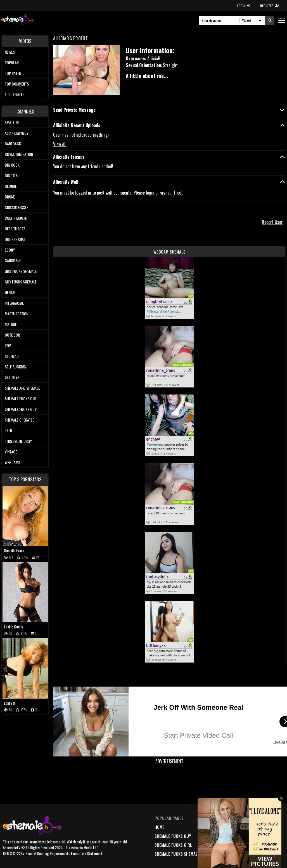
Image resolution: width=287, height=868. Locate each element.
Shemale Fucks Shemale (177, 854)
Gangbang (13, 260)
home (159, 827)
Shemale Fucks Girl (21, 398)
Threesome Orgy (18, 441)
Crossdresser (17, 207)
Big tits (11, 175)
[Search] (221, 20)
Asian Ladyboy (17, 133)
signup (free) (171, 193)
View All (60, 144)
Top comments (17, 84)
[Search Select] (251, 20)
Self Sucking (15, 367)
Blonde (11, 186)
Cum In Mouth (16, 218)
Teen (8, 430)
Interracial (14, 303)
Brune (10, 197)
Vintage (11, 452)
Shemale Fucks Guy (21, 409)
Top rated (13, 73)
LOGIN (244, 6)
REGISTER (270, 6)
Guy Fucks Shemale (21, 282)
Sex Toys (12, 377)
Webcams (12, 462)
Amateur (12, 122)
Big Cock (12, 165)
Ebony (10, 250)
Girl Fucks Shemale (21, 271)
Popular (12, 62)
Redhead (12, 356)
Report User (272, 222)
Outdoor (12, 335)
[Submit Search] (270, 20)
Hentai (10, 292)
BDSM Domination (19, 154)
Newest (11, 52)
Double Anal (15, 239)
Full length (15, 94)
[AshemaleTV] (18, 20)
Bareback (13, 144)
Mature (11, 324)
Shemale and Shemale (22, 388)
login (150, 193)
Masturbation (16, 314)
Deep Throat (15, 229)
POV (8, 345)
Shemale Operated (20, 420)
